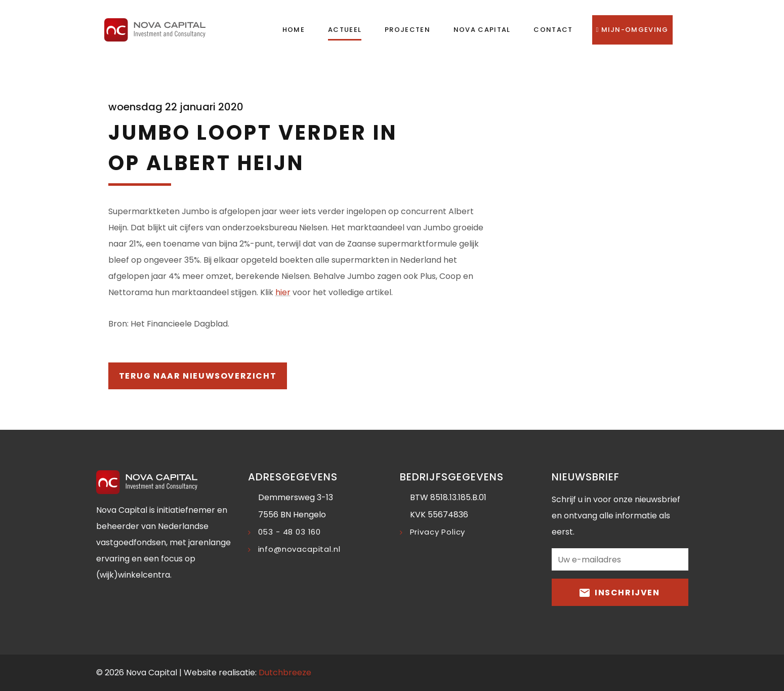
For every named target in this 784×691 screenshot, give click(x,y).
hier (283, 292)
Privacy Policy (438, 532)
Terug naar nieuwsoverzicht (198, 376)
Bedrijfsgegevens (452, 477)
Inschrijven (620, 592)
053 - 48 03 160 (290, 532)
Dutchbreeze (285, 673)
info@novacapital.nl (299, 549)
